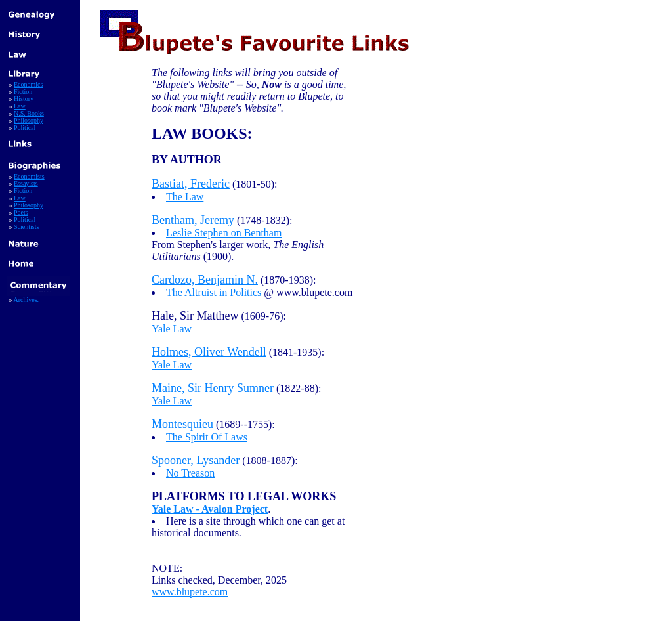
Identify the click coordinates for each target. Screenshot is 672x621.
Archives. (26, 300)
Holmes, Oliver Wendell (209, 352)
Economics (28, 84)
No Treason (190, 473)
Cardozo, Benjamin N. (205, 280)
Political (25, 128)
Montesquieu (182, 424)
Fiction (23, 92)
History (24, 99)
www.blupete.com (190, 592)
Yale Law (172, 329)
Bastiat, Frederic (191, 184)
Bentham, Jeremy (193, 220)
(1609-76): (219, 316)
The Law (185, 197)
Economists (29, 176)
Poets (21, 212)
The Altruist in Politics (214, 292)
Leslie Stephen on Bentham (224, 233)
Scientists (26, 227)
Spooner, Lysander (196, 460)
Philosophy (29, 120)
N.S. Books (29, 113)
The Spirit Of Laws (207, 437)
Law (20, 106)
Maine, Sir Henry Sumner (213, 388)
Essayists (26, 183)
